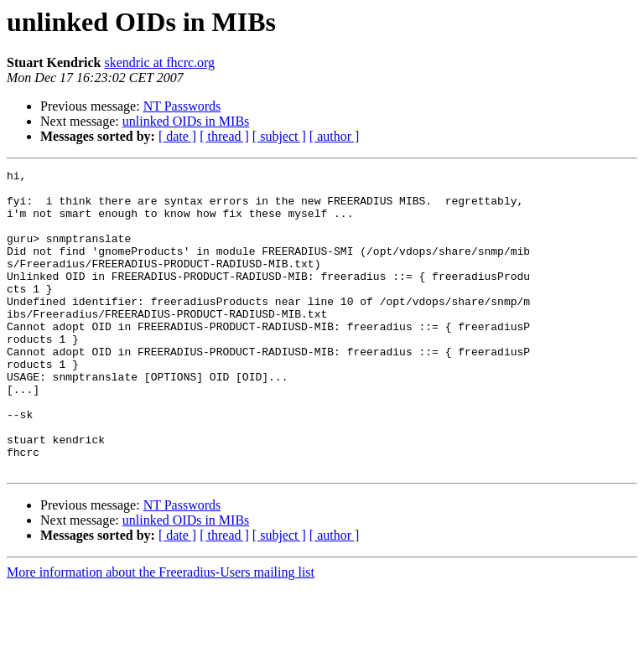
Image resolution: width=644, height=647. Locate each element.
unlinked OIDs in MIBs (186, 121)
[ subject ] (279, 136)
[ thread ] (224, 136)
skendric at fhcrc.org (159, 62)
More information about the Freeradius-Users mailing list (161, 632)
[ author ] (335, 136)
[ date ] (177, 136)
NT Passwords (182, 106)
